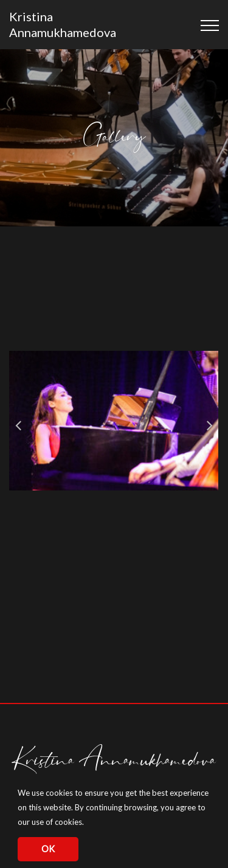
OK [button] (48, 849)
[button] (87, 823)
